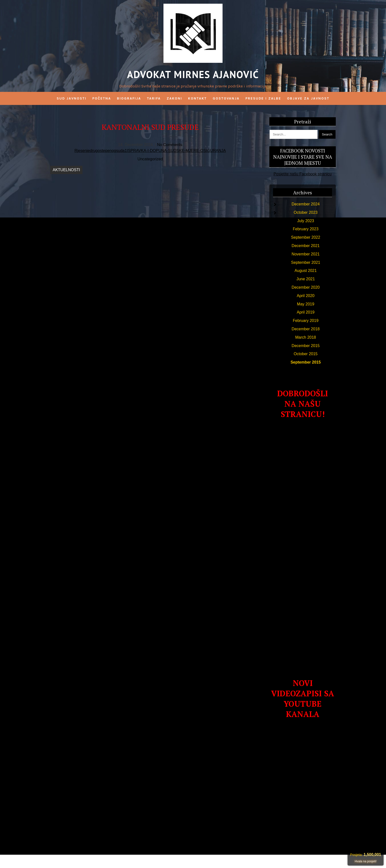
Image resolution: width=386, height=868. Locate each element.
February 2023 (306, 229)
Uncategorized (150, 159)
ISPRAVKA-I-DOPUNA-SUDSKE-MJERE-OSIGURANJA (176, 151)
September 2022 (306, 237)
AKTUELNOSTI (66, 170)
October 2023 (306, 212)
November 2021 (306, 254)
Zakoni (174, 98)
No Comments (170, 145)
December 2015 (306, 346)
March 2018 (306, 337)
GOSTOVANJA (226, 98)
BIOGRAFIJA (129, 98)
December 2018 (306, 329)
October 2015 (306, 354)
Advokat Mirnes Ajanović (193, 74)
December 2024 (306, 204)
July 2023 (306, 221)
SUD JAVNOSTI (72, 98)
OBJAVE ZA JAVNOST (308, 98)
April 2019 (306, 312)
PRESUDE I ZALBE (263, 98)
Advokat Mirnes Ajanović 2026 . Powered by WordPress (193, 861)
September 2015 (306, 362)
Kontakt (197, 98)
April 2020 (306, 296)
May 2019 (306, 304)
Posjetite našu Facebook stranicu (303, 174)
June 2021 (306, 279)
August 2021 (306, 271)
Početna (102, 98)
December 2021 (306, 246)
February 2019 (306, 321)
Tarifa (154, 98)
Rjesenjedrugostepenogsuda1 (101, 151)
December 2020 (306, 287)
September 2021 (306, 262)
